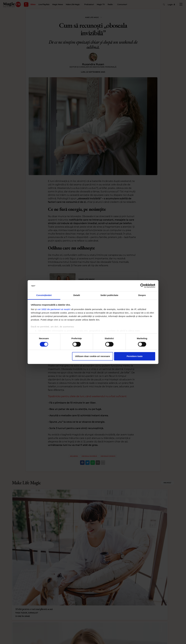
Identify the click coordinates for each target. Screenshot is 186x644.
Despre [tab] (142, 295)
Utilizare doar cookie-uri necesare (93, 356)
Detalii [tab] (77, 295)
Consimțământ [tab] (44, 295)
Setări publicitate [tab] (109, 295)
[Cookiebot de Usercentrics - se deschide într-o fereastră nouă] (142, 286)
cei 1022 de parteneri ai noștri (54, 309)
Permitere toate (135, 356)
